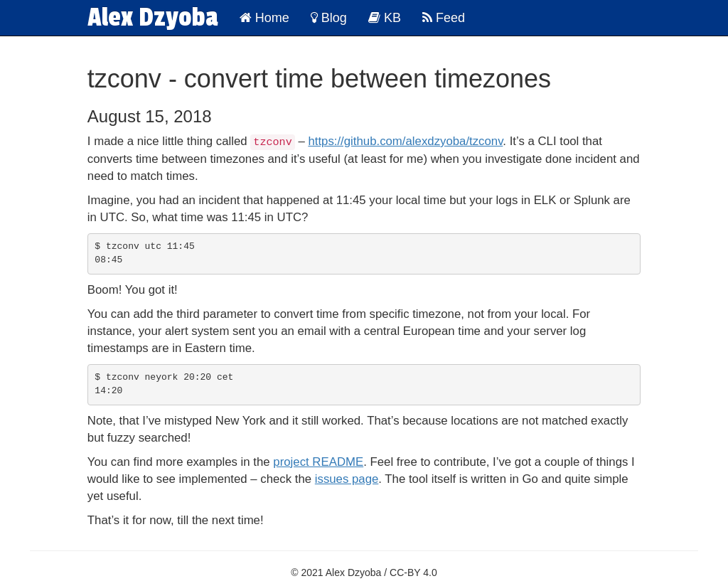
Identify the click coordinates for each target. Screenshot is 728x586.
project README (318, 461)
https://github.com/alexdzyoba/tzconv (405, 141)
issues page (347, 478)
